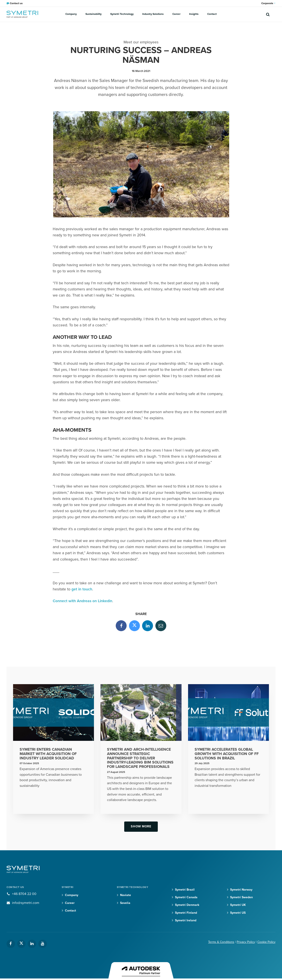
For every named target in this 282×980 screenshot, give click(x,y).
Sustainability (93, 14)
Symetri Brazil (185, 890)
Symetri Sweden (241, 897)
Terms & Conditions (221, 942)
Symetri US (238, 913)
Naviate (126, 895)
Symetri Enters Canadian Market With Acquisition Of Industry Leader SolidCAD (48, 754)
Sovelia (125, 903)
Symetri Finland (186, 913)
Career (176, 14)
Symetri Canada (186, 897)
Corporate (268, 3)
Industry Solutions (153, 14)
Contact (212, 14)
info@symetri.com (26, 903)
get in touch (82, 589)
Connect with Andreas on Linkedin (82, 601)
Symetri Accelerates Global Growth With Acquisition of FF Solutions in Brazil (227, 754)
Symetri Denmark (187, 905)
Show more (141, 826)
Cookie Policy (266, 942)
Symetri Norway (241, 890)
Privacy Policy (246, 942)
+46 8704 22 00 (24, 894)
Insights (194, 14)
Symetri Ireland (186, 920)
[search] (268, 14)
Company (71, 14)
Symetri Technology (122, 14)
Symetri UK (238, 905)
